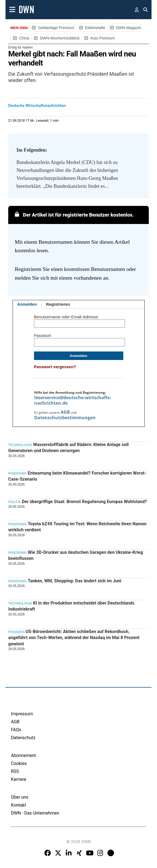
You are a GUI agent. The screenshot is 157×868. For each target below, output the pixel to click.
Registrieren (58, 304)
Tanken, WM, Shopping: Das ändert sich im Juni (75, 581)
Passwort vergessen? (55, 367)
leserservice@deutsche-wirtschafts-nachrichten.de (73, 400)
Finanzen (16, 632)
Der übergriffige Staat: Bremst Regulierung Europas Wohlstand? (84, 502)
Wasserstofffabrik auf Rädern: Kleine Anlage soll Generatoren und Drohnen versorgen (68, 448)
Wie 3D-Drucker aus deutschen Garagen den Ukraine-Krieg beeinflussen (76, 555)
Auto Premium (103, 38)
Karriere (19, 779)
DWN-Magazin (128, 28)
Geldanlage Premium (56, 28)
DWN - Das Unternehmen (35, 813)
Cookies (19, 763)
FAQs (16, 730)
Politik (15, 502)
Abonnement (23, 755)
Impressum (22, 714)
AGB (65, 412)
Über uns (20, 797)
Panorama (18, 473)
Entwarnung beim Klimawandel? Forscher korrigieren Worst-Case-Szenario (77, 476)
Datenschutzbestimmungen (65, 418)
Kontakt (18, 805)
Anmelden (27, 304)
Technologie (20, 445)
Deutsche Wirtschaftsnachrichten (37, 106)
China (24, 38)
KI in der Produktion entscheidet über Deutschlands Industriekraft (71, 606)
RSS (15, 771)
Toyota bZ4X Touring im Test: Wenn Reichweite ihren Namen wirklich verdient (77, 527)
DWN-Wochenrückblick (60, 38)
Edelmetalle (95, 28)
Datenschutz (23, 738)
